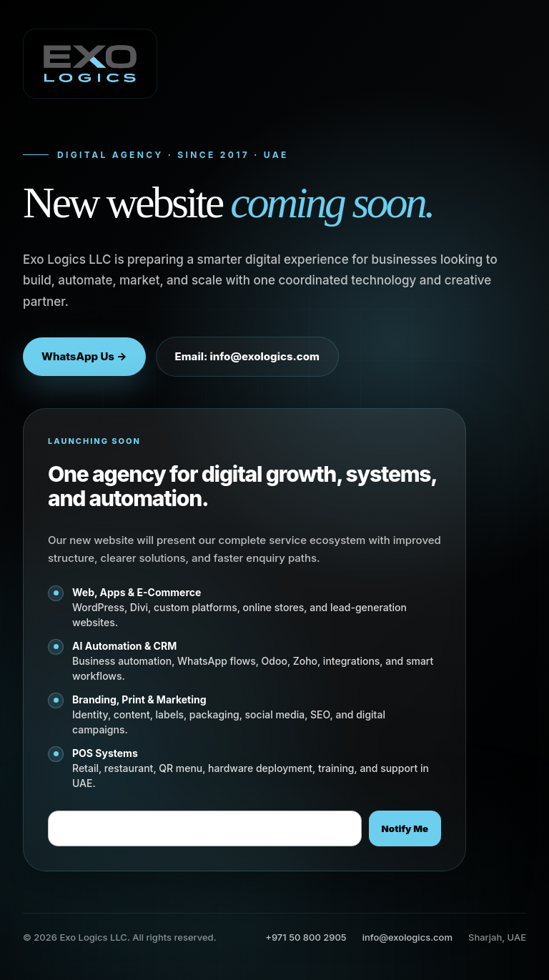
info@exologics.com (407, 937)
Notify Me (405, 828)
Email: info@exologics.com (247, 356)
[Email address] (205, 828)
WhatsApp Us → (84, 356)
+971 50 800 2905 (306, 937)
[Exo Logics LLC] (90, 64)
